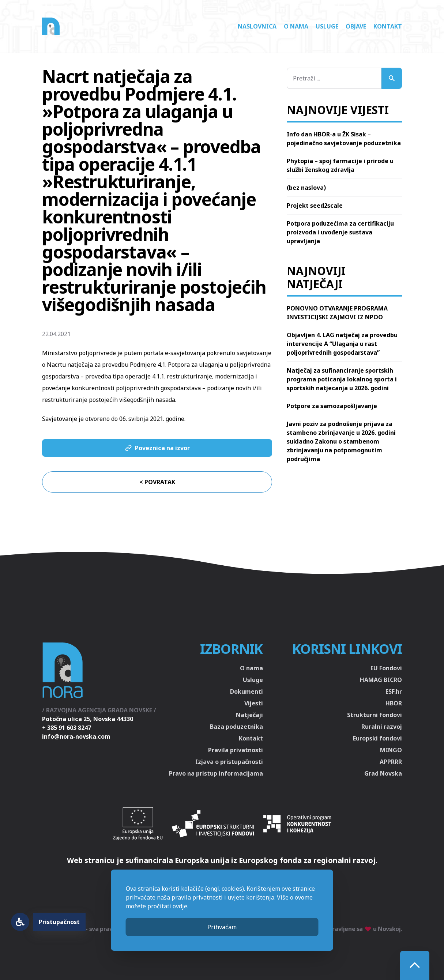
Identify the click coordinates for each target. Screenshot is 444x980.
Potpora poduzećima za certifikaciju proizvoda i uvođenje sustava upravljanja (340, 232)
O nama (296, 26)
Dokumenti (247, 691)
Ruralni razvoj (382, 727)
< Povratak (157, 482)
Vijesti (254, 703)
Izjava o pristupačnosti (229, 762)
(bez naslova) (306, 188)
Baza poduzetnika (236, 727)
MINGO (391, 750)
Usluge (327, 26)
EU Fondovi (386, 668)
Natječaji (249, 715)
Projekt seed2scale (315, 206)
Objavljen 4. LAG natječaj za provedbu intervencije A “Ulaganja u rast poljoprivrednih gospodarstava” (342, 344)
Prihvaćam (222, 927)
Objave (356, 26)
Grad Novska (383, 773)
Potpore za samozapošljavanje (332, 406)
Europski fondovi (377, 738)
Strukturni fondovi (375, 715)
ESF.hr (394, 691)
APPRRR (391, 762)
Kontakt (388, 26)
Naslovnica (257, 26)
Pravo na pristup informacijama (216, 773)
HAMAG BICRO (381, 680)
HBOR (394, 703)
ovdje (180, 906)
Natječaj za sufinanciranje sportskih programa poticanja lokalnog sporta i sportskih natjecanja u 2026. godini (342, 379)
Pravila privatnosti (236, 750)
